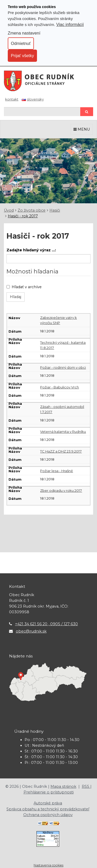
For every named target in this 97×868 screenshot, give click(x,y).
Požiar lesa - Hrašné (57, 471)
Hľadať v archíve (24, 287)
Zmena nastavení (24, 33)
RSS (86, 786)
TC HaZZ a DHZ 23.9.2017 (61, 451)
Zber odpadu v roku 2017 (61, 490)
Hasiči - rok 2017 (23, 216)
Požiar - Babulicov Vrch (59, 387)
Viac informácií (70, 24)
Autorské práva (48, 803)
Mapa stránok (63, 786)
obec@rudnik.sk (31, 631)
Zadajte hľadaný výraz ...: (31, 250)
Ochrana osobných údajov (48, 815)
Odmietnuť (21, 43)
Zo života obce (32, 210)
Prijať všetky (22, 56)
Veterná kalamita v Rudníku (63, 432)
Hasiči (55, 210)
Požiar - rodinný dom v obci (63, 367)
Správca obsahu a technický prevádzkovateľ (48, 809)
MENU (82, 129)
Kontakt (12, 99)
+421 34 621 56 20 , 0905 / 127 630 (46, 624)
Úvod (9, 210)
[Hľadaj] (42, 112)
